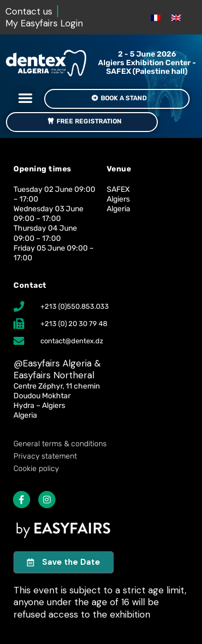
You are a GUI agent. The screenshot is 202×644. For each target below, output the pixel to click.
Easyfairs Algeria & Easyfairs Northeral (57, 369)
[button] (25, 98)
